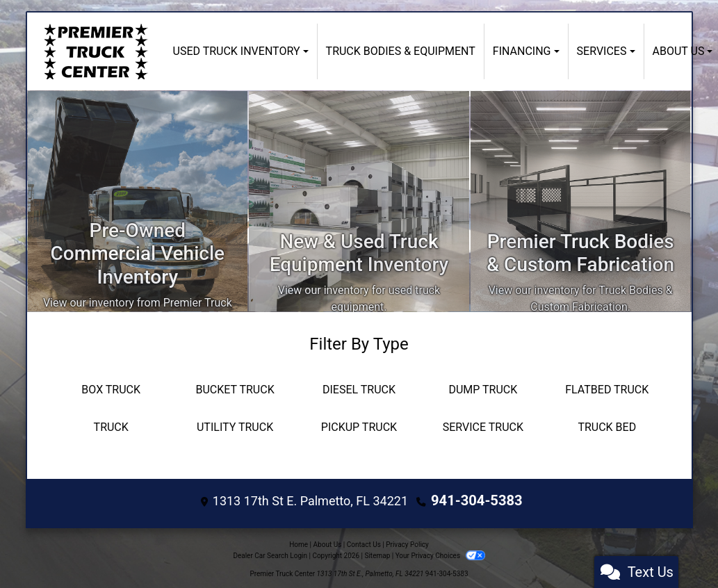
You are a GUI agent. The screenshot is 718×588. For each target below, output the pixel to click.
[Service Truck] (483, 427)
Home (299, 542)
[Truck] (111, 427)
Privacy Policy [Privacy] (407, 542)
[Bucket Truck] (235, 390)
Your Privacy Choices (440, 553)
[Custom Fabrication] (581, 201)
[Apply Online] (359, 201)
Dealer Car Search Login (270, 553)
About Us (328, 542)
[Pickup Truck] (359, 427)
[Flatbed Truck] (607, 390)
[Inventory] (138, 201)
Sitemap (377, 553)
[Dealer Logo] (96, 51)
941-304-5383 (476, 499)
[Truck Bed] (607, 427)
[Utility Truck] (235, 427)
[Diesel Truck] (359, 390)
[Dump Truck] (483, 390)
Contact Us (364, 542)
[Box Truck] (111, 390)
